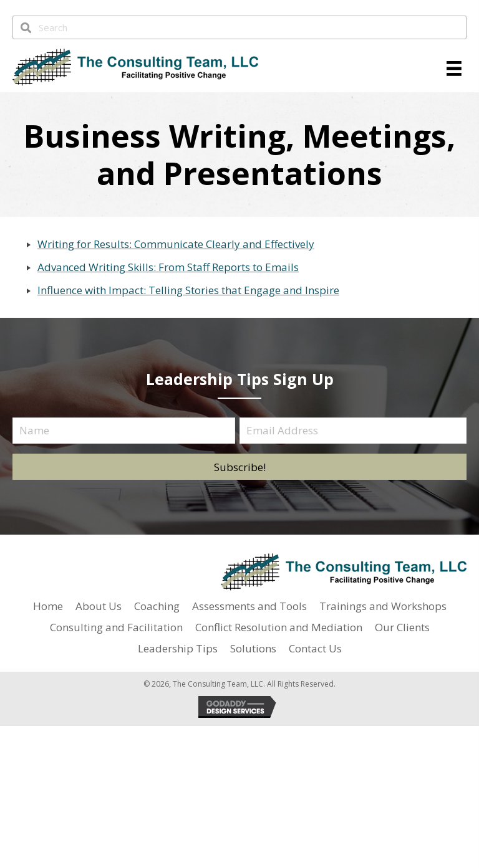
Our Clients (402, 627)
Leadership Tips (178, 648)
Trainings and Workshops (383, 606)
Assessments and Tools (249, 606)
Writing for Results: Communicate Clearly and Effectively (176, 244)
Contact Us (315, 648)
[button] (239, 467)
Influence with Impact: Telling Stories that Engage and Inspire (188, 290)
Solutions (253, 648)
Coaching (157, 606)
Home (48, 606)
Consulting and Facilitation (116, 627)
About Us (99, 606)
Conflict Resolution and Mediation (279, 627)
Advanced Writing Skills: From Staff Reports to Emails (168, 267)
